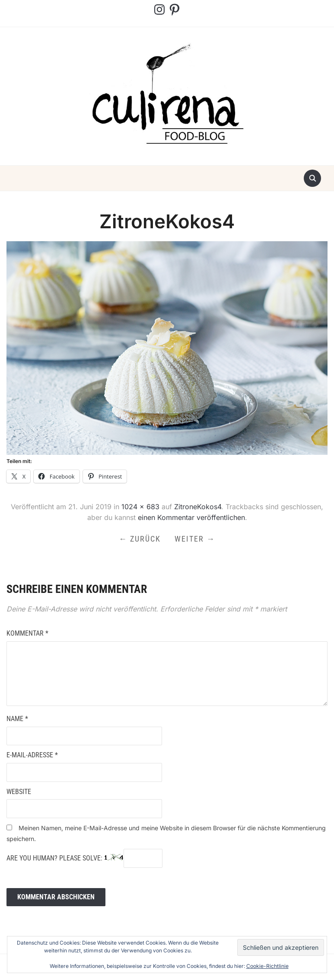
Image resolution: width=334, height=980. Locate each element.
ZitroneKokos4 (198, 507)
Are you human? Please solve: (84, 858)
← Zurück (140, 539)
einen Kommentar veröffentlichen (191, 517)
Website (19, 792)
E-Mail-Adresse (32, 755)
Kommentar (27, 633)
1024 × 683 (140, 507)
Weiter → (195, 539)
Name (17, 719)
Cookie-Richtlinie (267, 966)
